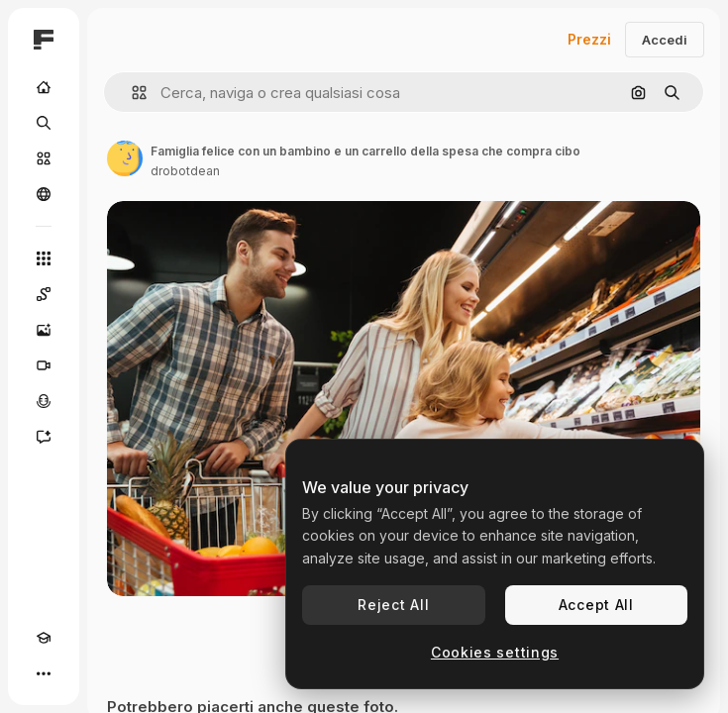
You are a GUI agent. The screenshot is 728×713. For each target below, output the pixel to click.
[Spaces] (44, 294)
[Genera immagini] (44, 330)
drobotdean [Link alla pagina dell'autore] (185, 171)
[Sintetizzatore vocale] (44, 401)
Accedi (665, 40)
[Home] (44, 87)
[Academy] (44, 638)
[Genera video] (44, 365)
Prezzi (589, 39)
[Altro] (44, 673)
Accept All (596, 605)
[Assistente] (44, 437)
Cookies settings (495, 652)
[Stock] (44, 158)
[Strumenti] (44, 258)
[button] (131, 93)
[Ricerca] (44, 123)
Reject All (393, 605)
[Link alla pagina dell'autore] (125, 158)
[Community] (44, 194)
